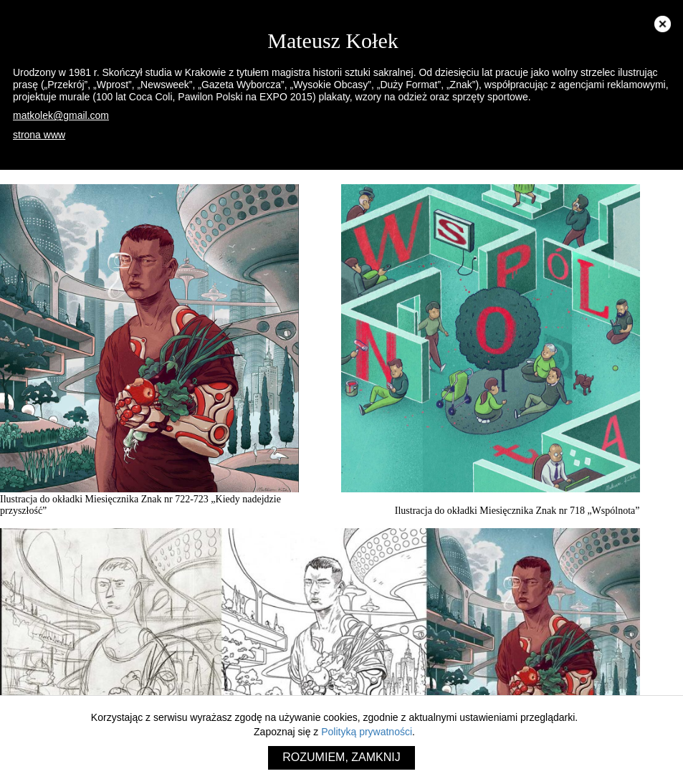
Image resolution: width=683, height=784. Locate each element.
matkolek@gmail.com (61, 115)
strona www (39, 135)
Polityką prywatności (367, 732)
